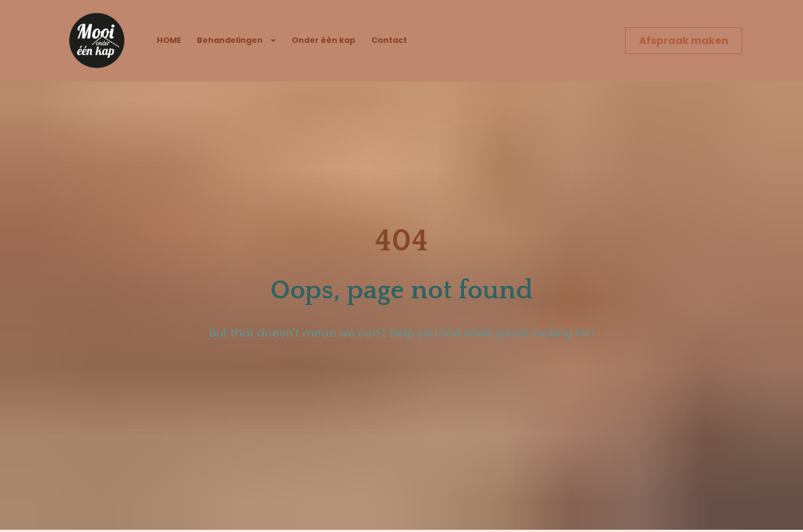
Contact (389, 40)
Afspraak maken (684, 40)
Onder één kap (323, 40)
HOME (169, 40)
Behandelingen (236, 40)
